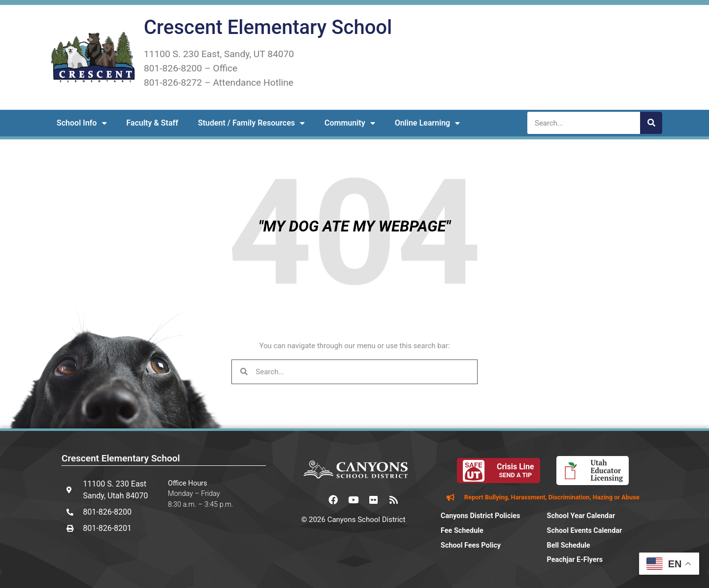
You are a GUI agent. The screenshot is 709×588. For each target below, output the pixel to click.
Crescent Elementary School (268, 27)
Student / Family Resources (251, 123)
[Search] (651, 123)
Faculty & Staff (152, 123)
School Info (82, 123)
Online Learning (428, 123)
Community (350, 123)
